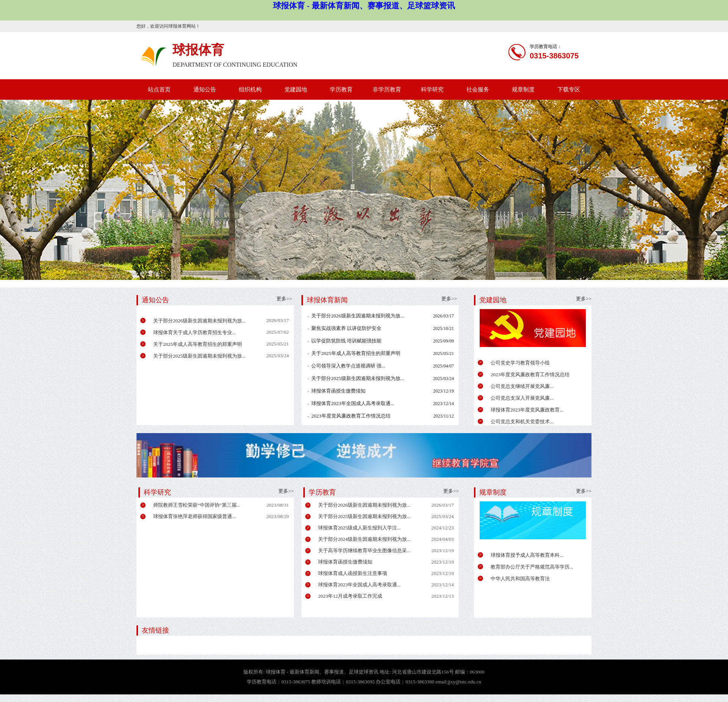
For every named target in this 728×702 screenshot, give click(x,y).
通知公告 (205, 90)
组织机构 (250, 90)
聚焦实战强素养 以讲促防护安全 (346, 328)
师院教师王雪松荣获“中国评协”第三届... (197, 505)
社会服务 (478, 90)
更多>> (584, 299)
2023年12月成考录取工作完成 (350, 596)
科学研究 (432, 90)
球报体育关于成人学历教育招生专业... (195, 332)
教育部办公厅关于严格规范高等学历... (532, 567)
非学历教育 (387, 90)
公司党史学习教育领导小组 (520, 363)
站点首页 (159, 90)
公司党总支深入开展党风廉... (522, 398)
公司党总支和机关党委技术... (522, 422)
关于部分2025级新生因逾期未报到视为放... (199, 356)
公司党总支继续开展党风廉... (522, 386)
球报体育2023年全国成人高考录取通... (353, 403)
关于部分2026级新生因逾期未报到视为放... (199, 321)
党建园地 (296, 90)
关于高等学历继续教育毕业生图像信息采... (364, 550)
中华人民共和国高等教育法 (520, 579)
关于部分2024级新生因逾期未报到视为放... (364, 539)
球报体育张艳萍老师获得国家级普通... (195, 516)
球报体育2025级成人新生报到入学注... (359, 528)
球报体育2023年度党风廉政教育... (527, 410)
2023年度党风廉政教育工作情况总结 (530, 375)
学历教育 (341, 90)
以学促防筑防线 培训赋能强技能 (346, 341)
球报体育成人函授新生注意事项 (353, 573)
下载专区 (569, 90)
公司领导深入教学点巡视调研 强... (348, 366)
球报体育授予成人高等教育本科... (527, 555)
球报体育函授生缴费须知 (338, 391)
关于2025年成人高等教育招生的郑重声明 (198, 344)
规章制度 (523, 90)
